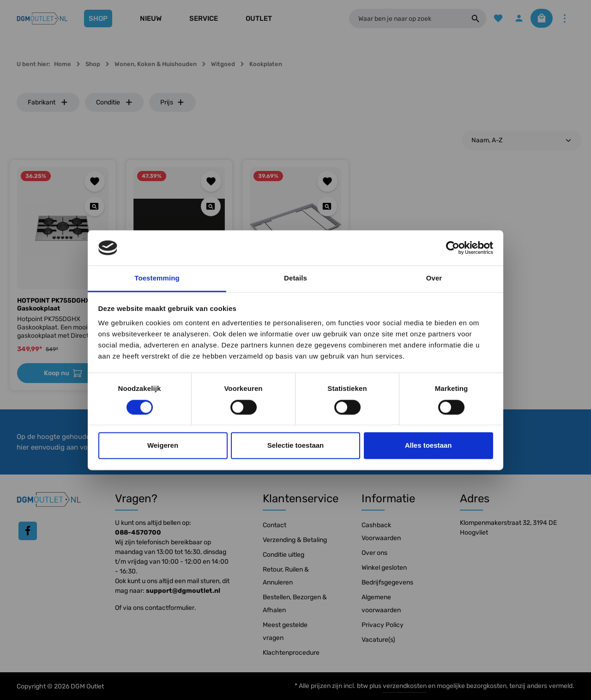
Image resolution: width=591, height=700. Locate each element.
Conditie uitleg (283, 555)
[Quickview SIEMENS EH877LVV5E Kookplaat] (211, 206)
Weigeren (163, 446)
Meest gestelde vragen (285, 631)
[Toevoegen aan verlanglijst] (95, 181)
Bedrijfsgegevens (387, 582)
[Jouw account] (514, 19)
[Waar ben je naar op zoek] (404, 18)
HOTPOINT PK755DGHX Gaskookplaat (53, 305)
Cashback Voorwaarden (381, 532)
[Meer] (564, 19)
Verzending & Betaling (295, 540)
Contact (274, 525)
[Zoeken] (470, 18)
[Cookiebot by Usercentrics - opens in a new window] (453, 248)
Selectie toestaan (296, 446)
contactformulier (170, 608)
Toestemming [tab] (157, 278)
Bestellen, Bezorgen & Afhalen (295, 604)
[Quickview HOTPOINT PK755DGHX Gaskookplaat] (94, 206)
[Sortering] (522, 140)
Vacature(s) (378, 640)
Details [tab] (295, 278)
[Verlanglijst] (492, 19)
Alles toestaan (428, 446)
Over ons (374, 553)
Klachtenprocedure (291, 653)
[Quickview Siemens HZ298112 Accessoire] (327, 206)
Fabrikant (48, 102)
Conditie (115, 102)
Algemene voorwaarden (381, 604)
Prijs (172, 102)
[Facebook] (28, 531)
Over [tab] (434, 278)
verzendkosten (405, 686)
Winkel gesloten (384, 568)
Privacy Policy (383, 625)
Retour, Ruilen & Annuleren (286, 576)
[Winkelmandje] (539, 19)
